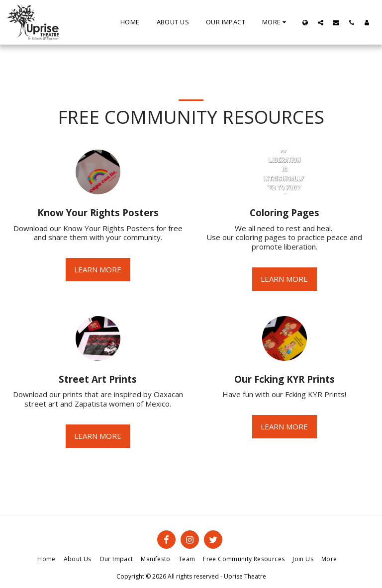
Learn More (98, 269)
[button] (321, 22)
